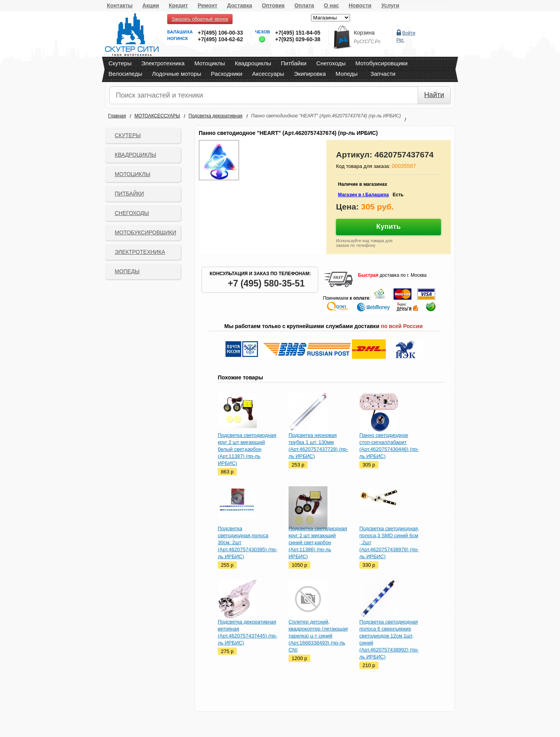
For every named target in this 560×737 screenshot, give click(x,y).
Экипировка (310, 74)
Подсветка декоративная (216, 116)
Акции (151, 5)
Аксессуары (268, 74)
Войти (409, 33)
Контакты (120, 5)
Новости (360, 5)
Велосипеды (125, 74)
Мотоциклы (210, 63)
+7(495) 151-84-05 (297, 33)
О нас (332, 5)
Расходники (227, 74)
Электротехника (163, 63)
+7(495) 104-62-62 (220, 39)
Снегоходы (331, 63)
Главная (117, 116)
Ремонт (207, 5)
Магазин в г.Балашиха (363, 195)
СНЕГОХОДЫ (132, 213)
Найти (434, 95)
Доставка (240, 5)
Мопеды (347, 74)
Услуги (390, 5)
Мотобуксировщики (381, 63)
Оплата (304, 5)
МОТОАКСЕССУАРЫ (157, 116)
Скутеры (120, 63)
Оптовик (273, 5)
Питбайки (294, 63)
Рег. (400, 40)
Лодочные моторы (177, 74)
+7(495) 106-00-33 (220, 33)
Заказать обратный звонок (200, 19)
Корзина (364, 33)
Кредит (178, 5)
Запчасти (383, 74)
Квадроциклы (253, 63)
